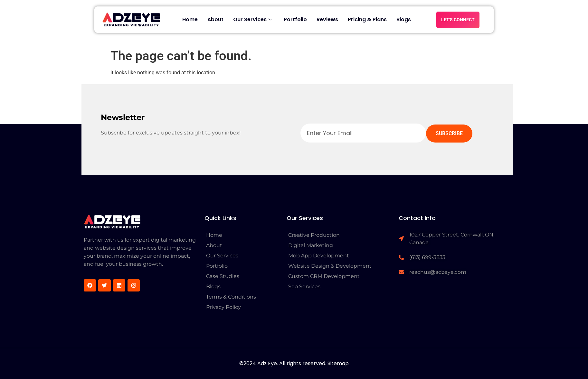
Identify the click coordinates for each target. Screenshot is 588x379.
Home (190, 19)
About (215, 19)
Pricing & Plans (367, 19)
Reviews (327, 19)
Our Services (253, 19)
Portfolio (295, 19)
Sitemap (338, 363)
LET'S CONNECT (458, 20)
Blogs (404, 19)
